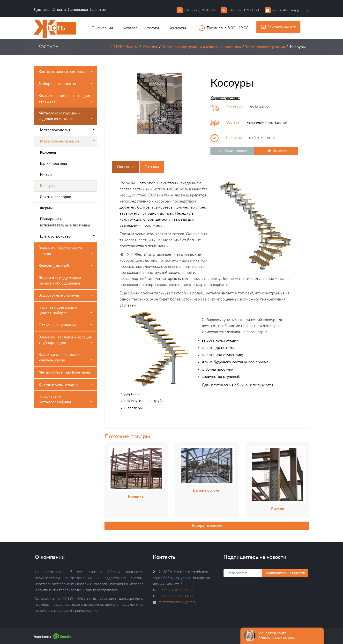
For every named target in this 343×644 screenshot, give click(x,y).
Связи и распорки (56, 197)
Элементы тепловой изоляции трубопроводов (65, 340)
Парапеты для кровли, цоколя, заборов (65, 310)
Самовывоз (78, 10)
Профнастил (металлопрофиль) (65, 399)
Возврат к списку (207, 526)
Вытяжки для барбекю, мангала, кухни (65, 357)
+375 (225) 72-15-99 (196, 10)
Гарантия (98, 10)
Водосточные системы (65, 295)
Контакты (177, 28)
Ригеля (46, 175)
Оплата (59, 10)
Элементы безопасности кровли (65, 251)
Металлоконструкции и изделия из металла (202, 47)
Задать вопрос (232, 151)
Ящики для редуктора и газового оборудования (60, 281)
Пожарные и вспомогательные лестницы (65, 222)
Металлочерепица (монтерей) (65, 372)
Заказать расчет (278, 27)
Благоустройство (67, 236)
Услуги (153, 28)
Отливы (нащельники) (65, 325)
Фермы (46, 208)
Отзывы (152, 167)
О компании (102, 28)
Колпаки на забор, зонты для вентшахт (65, 99)
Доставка (42, 10)
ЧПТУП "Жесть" (124, 47)
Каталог (130, 28)
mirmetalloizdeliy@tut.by (286, 10)
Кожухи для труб (65, 266)
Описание (126, 167)
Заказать (276, 151)
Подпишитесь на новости (285, 573)
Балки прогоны (53, 164)
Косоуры (48, 186)
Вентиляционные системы (65, 72)
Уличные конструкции (65, 384)
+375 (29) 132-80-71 (240, 10)
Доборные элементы (65, 84)
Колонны (48, 152)
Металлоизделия (67, 130)
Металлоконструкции (265, 47)
